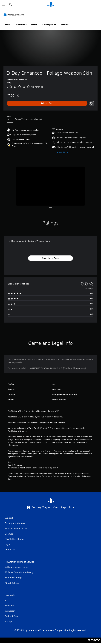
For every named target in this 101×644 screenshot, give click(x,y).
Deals (34, 25)
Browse (65, 25)
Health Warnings (15, 465)
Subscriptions (49, 25)
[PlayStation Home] (51, 5)
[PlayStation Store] (15, 15)
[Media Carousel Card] (50, 186)
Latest (7, 25)
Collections (21, 25)
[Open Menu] (4, 5)
